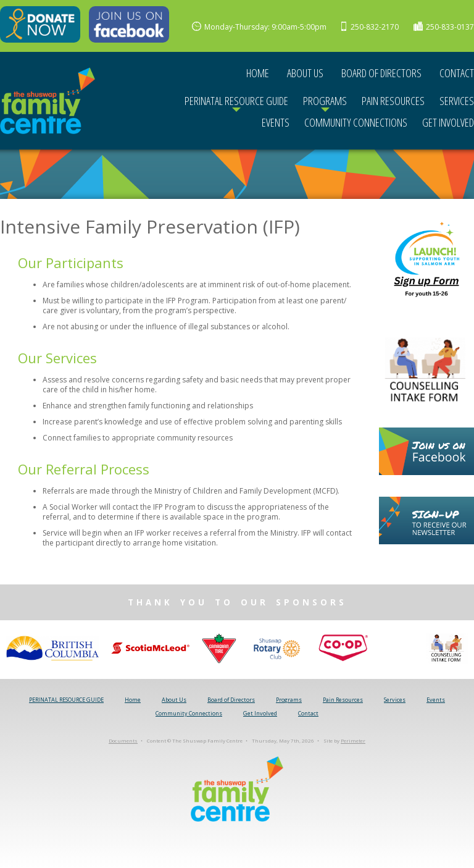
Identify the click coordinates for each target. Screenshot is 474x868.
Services (457, 101)
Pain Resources (393, 101)
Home (258, 73)
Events (276, 122)
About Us (305, 73)
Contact (457, 73)
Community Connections (356, 122)
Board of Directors (381, 73)
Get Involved (448, 122)
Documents (123, 741)
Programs (325, 101)
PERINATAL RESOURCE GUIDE (236, 101)
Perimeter (353, 741)
